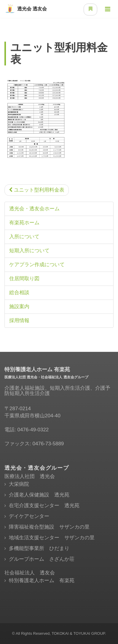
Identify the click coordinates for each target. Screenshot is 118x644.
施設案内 (19, 307)
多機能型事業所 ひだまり (39, 548)
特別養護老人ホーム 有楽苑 (42, 580)
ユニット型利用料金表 (37, 190)
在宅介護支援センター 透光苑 (44, 506)
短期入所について (29, 251)
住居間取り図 (24, 279)
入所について (24, 237)
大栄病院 (19, 484)
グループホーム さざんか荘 (42, 559)
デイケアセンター (29, 516)
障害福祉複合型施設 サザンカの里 (49, 527)
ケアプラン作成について (37, 265)
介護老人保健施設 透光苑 (39, 495)
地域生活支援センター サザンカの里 (52, 538)
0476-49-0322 (33, 430)
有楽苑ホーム (24, 223)
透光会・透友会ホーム (34, 209)
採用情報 (19, 321)
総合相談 (19, 293)
